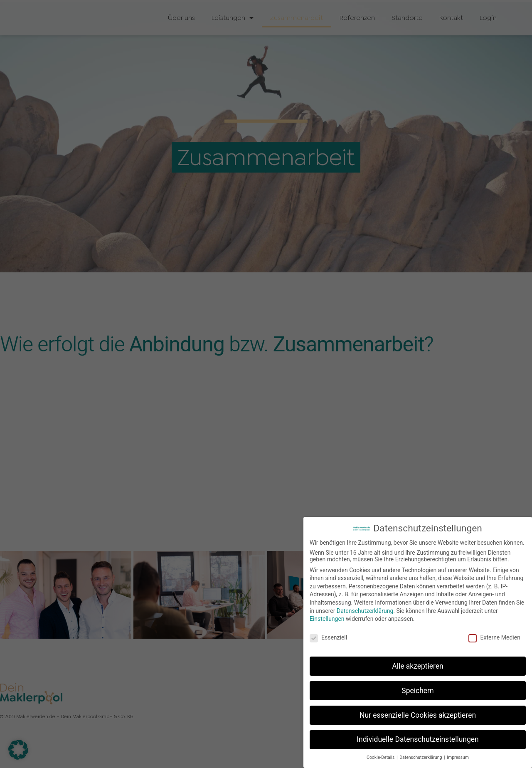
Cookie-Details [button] (381, 757)
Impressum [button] (458, 757)
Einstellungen (327, 619)
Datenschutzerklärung (365, 611)
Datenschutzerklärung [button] (421, 757)
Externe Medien (494, 637)
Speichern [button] (417, 691)
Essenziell (328, 637)
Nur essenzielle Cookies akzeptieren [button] (418, 715)
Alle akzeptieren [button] (418, 666)
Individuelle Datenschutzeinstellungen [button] (417, 739)
